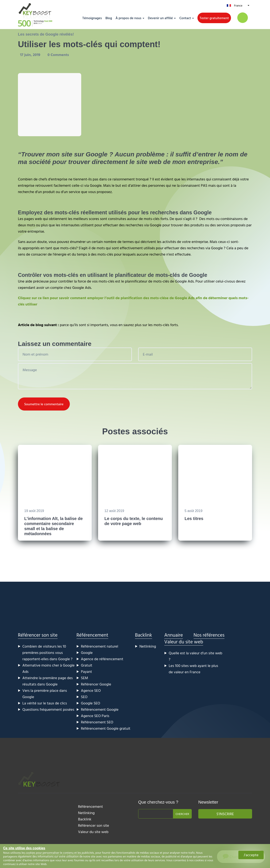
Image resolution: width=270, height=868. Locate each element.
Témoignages (92, 18)
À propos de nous (128, 18)
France (238, 5)
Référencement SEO (97, 722)
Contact (185, 18)
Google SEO (91, 703)
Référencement (92, 635)
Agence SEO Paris (95, 716)
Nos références (209, 635)
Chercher (182, 814)
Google (87, 653)
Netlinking (148, 646)
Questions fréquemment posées (48, 709)
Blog (109, 18)
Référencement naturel (100, 646)
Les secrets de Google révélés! (46, 34)
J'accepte (251, 855)
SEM (85, 678)
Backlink (144, 635)
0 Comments (58, 55)
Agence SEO (91, 690)
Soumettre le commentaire (44, 404)
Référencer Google (96, 684)
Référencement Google (100, 709)
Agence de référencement (102, 659)
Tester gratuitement (214, 18)
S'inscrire (225, 814)
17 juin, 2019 (31, 55)
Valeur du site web (184, 642)
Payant (87, 671)
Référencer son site (38, 635)
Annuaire (174, 635)
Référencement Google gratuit (106, 728)
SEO (84, 697)
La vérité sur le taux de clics (45, 703)
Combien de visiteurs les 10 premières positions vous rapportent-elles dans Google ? (47, 653)
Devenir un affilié (160, 18)
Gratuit (87, 665)
